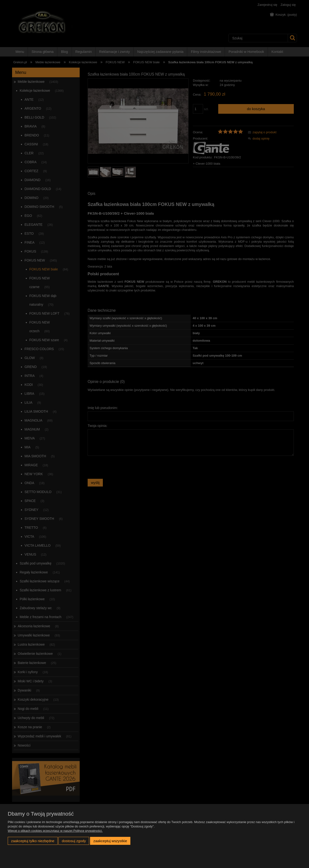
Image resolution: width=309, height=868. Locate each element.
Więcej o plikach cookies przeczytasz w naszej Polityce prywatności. (55, 831)
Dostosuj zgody (74, 841)
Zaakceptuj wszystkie (110, 841)
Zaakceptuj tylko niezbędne (33, 841)
